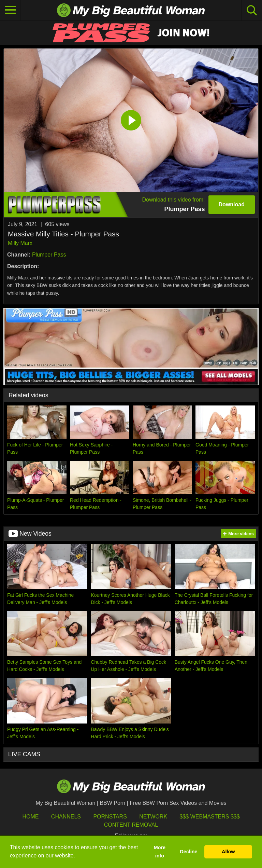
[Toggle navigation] (10, 10)
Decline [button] (188, 852)
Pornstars (110, 817)
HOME (30, 817)
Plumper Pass (49, 255)
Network (153, 817)
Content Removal (131, 825)
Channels (66, 817)
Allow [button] (228, 852)
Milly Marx (20, 243)
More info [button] (160, 852)
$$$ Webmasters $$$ (210, 817)
